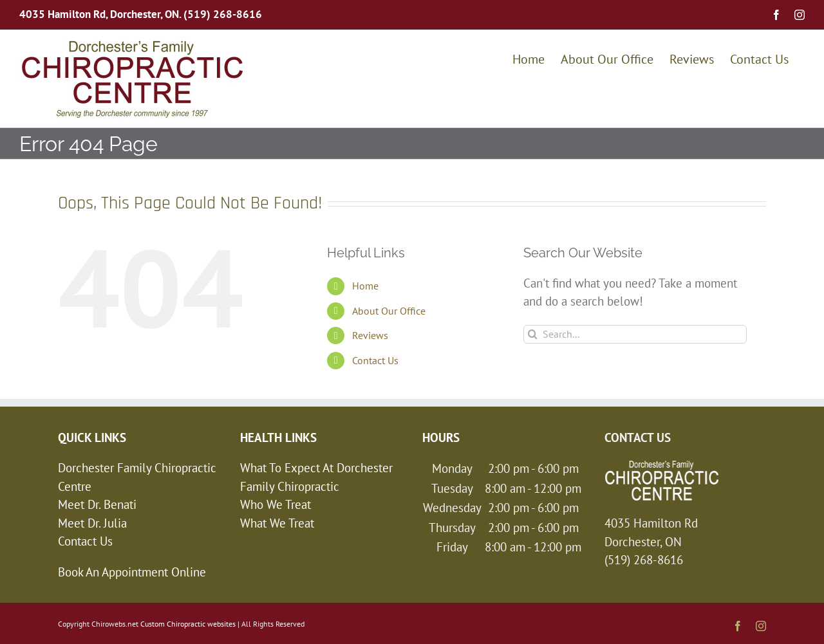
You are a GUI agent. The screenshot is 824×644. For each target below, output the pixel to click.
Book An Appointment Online (132, 572)
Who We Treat (276, 504)
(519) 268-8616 (223, 14)
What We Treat (277, 523)
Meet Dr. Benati (97, 504)
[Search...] (635, 334)
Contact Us (375, 360)
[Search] (533, 334)
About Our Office (389, 311)
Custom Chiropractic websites (188, 624)
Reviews (370, 335)
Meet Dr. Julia (92, 523)
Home (365, 286)
